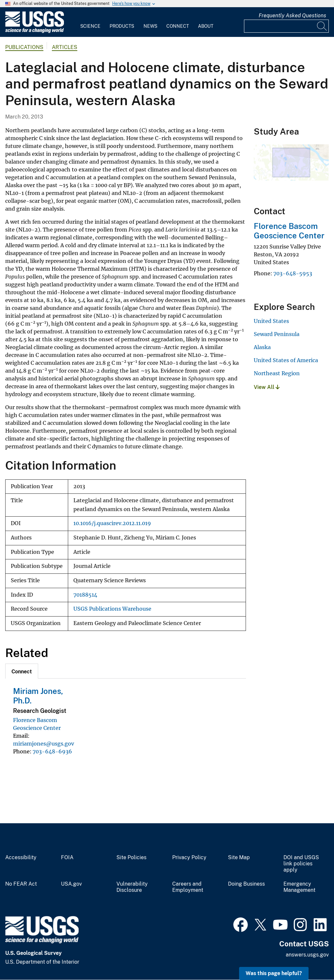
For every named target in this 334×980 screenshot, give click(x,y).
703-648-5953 (293, 273)
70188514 (85, 595)
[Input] (286, 26)
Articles (65, 47)
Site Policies (131, 858)
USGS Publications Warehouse (112, 609)
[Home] (35, 32)
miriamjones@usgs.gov (44, 744)
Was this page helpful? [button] (274, 973)
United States (271, 321)
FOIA (67, 858)
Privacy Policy (189, 858)
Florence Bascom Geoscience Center (289, 231)
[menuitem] (90, 22)
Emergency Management (299, 887)
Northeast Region (277, 373)
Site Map (239, 858)
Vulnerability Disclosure (132, 887)
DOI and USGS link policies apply (301, 864)
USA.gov (71, 884)
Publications (24, 47)
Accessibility (21, 858)
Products (122, 26)
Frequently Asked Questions (292, 16)
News (150, 26)
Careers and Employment (188, 887)
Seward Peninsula (277, 334)
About (206, 26)
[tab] (22, 671)
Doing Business (246, 884)
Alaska (262, 347)
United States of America (286, 360)
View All (267, 387)
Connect (178, 26)
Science (90, 26)
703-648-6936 (52, 751)
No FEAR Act (21, 884)
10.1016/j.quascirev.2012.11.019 (112, 523)
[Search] (322, 26)
